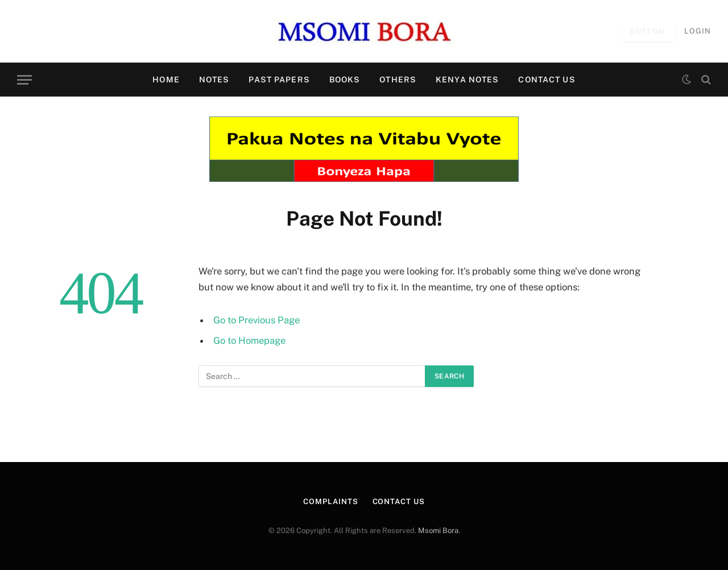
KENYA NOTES (467, 80)
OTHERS (398, 80)
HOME (166, 80)
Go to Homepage (249, 340)
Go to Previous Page (257, 320)
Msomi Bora (438, 531)
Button (648, 32)
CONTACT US (547, 80)
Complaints (330, 502)
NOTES (214, 80)
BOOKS (345, 80)
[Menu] (24, 80)
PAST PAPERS (279, 80)
